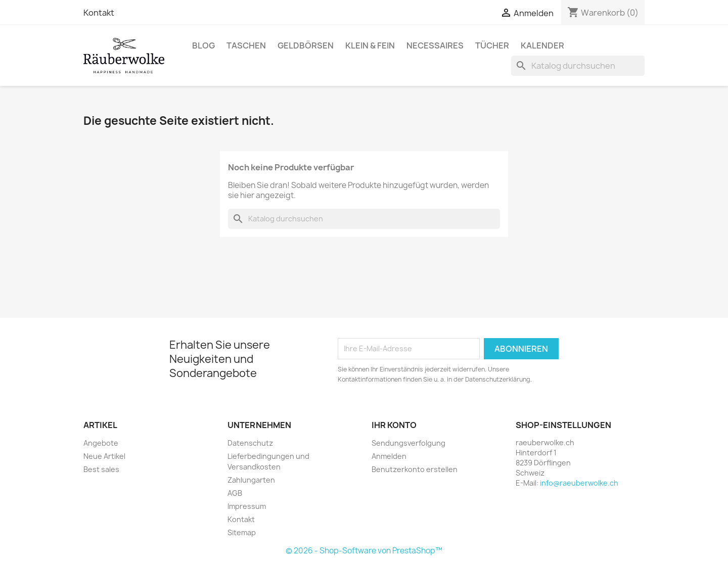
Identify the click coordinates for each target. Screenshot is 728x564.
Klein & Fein (370, 45)
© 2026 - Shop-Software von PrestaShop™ (364, 551)
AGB (235, 493)
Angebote (101, 443)
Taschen (246, 45)
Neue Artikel (104, 456)
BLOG (203, 45)
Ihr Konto (394, 425)
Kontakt (99, 13)
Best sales (101, 469)
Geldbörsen (306, 45)
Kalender (542, 45)
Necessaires (435, 45)
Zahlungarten (251, 480)
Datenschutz (250, 443)
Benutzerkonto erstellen (415, 469)
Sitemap (242, 532)
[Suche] (578, 66)
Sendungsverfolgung (408, 443)
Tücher (492, 45)
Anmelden (389, 456)
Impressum (247, 506)
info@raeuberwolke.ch (579, 483)
